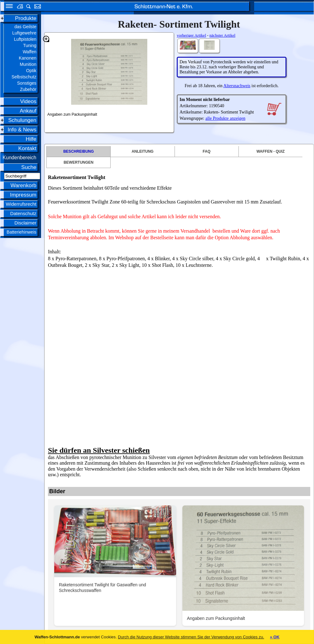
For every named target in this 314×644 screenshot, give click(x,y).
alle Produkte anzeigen (225, 118)
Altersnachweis (237, 86)
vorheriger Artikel (191, 35)
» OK (275, 637)
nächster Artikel (222, 35)
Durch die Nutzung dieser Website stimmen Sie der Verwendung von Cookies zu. (191, 637)
